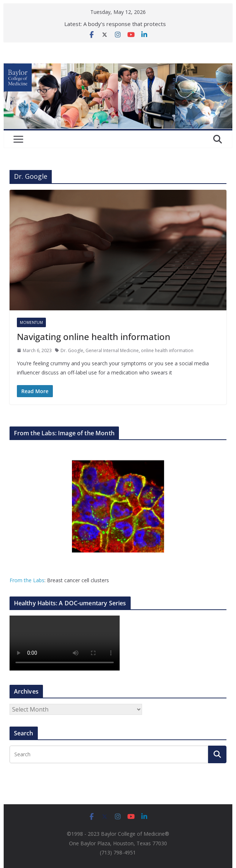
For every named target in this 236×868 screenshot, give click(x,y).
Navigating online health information (94, 337)
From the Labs (27, 580)
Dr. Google (72, 350)
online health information (167, 350)
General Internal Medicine (112, 350)
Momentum (31, 322)
